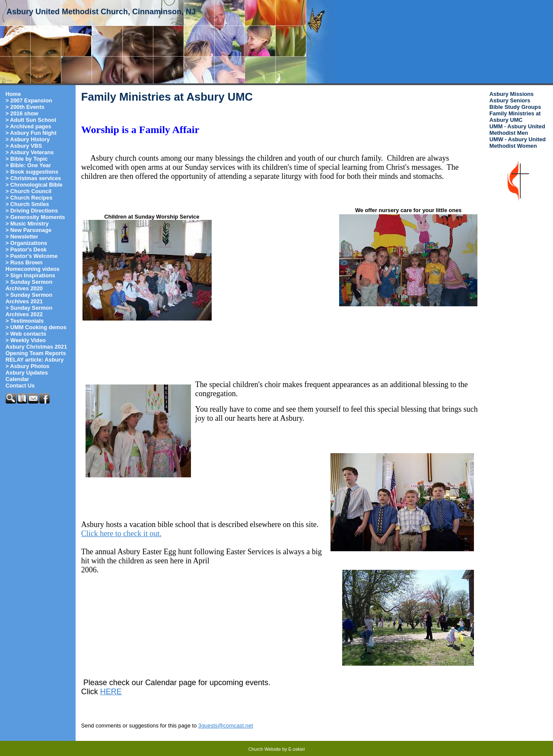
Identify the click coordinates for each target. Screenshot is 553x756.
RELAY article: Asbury (35, 360)
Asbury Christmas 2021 (36, 347)
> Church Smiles (27, 204)
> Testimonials (25, 321)
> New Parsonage (29, 230)
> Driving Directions (32, 211)
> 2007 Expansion (29, 100)
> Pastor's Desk (26, 249)
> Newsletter (22, 237)
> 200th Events (25, 107)
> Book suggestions (32, 172)
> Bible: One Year (28, 165)
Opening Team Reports (36, 353)
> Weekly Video (26, 340)
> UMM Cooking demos (36, 327)
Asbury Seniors (510, 100)
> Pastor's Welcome (32, 256)
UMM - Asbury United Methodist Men (517, 130)
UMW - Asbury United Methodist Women (518, 143)
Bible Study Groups (515, 107)
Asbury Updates (27, 373)
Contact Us (20, 386)
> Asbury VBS (24, 146)
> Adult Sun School (31, 120)
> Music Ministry (27, 224)
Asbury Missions (512, 94)
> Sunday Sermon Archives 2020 (29, 285)
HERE (111, 692)
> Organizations (26, 243)
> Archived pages (29, 126)
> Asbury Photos (28, 366)
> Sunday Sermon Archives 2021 (29, 298)
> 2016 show (22, 113)
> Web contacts (26, 334)
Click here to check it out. (121, 534)
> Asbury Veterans (30, 152)
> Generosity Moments (35, 217)
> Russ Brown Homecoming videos (33, 266)
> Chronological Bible (34, 185)
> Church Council (29, 191)
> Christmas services (33, 178)
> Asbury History (28, 139)
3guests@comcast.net (226, 726)
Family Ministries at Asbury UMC (515, 117)
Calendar (17, 379)
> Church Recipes (29, 198)
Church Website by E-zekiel (277, 749)
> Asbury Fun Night (31, 133)
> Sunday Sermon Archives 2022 (29, 311)
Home (13, 94)
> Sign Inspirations (30, 275)
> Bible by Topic (27, 159)
